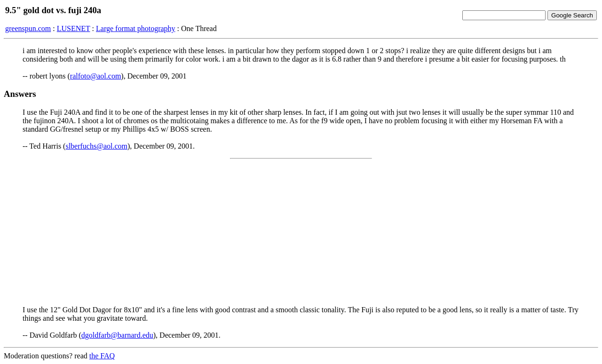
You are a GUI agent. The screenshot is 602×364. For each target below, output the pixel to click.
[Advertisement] (301, 232)
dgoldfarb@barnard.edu (117, 335)
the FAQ (102, 356)
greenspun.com (28, 28)
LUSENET (74, 28)
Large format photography (136, 28)
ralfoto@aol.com (95, 76)
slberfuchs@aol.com (96, 146)
